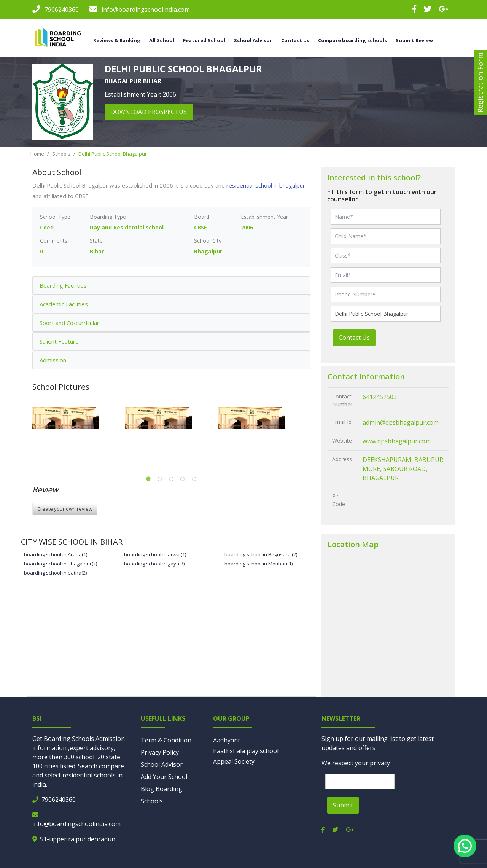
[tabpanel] (79, 418)
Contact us (295, 40)
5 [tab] (194, 479)
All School (162, 40)
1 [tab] (148, 479)
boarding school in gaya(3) (154, 564)
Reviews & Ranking (117, 40)
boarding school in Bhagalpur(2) (60, 564)
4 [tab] (183, 479)
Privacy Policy (160, 752)
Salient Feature (59, 341)
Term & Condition (166, 740)
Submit (343, 805)
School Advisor (253, 40)
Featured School (204, 40)
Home (37, 154)
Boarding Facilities (63, 285)
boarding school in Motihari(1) (259, 564)
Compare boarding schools (353, 40)
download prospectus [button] (149, 112)
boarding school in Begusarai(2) (261, 554)
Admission (53, 360)
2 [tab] (160, 479)
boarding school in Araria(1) (56, 554)
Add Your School (164, 777)
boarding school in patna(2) (55, 573)
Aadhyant (227, 740)
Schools (61, 154)
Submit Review (414, 40)
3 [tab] (171, 479)
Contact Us (354, 338)
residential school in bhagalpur (266, 185)
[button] (465, 846)
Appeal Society (234, 761)
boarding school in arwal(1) (155, 554)
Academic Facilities (64, 304)
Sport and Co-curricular (69, 323)
